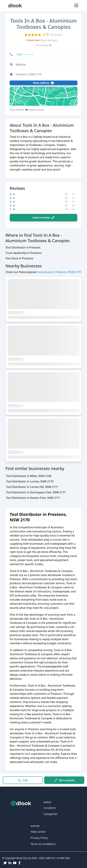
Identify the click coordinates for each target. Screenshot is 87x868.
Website (21, 64)
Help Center (38, 832)
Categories (50, 814)
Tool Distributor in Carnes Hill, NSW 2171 (32, 487)
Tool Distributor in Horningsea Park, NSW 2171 (36, 492)
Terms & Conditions (43, 844)
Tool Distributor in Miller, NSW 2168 (29, 476)
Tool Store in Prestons (19, 258)
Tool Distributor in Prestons (23, 247)
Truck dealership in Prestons (24, 253)
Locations (50, 808)
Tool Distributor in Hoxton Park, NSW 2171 (33, 498)
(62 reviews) (56, 34)
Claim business (17, 110)
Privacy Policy (39, 838)
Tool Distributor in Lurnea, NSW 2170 (30, 481)
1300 (24, 55)
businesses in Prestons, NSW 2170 (59, 272)
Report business (35, 110)
